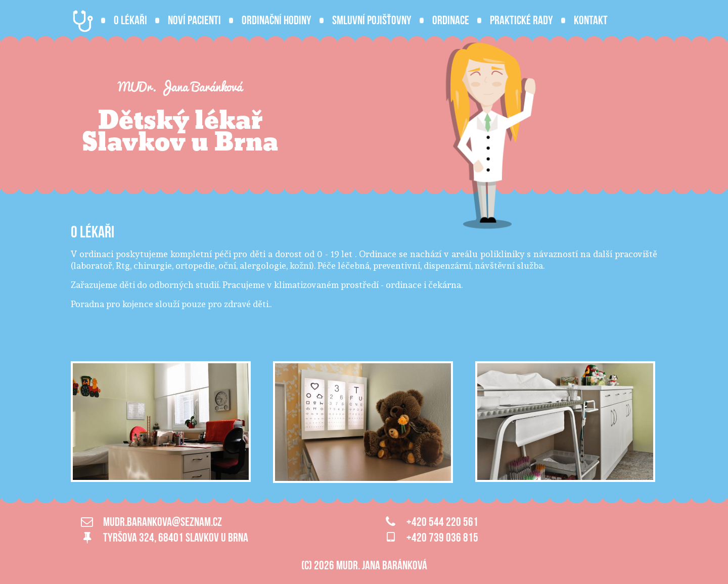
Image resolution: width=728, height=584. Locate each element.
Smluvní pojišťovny (372, 20)
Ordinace (451, 20)
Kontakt (591, 20)
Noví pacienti (194, 20)
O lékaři (130, 20)
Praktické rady (521, 20)
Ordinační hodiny (277, 20)
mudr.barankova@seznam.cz (163, 522)
